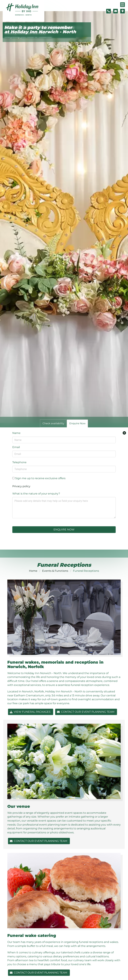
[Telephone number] (108, 11)
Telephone (19, 462)
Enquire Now (64, 530)
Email (16, 447)
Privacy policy (21, 486)
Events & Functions (55, 571)
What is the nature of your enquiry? (36, 494)
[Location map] (122, 11)
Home (33, 571)
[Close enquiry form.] (124, 433)
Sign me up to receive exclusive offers (39, 478)
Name (16, 433)
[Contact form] (115, 11)
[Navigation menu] (122, 5)
